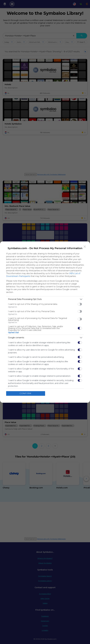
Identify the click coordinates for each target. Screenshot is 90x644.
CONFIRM (26, 393)
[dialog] (45, 322)
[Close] (85, 247)
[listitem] (45, 299)
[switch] (80, 304)
